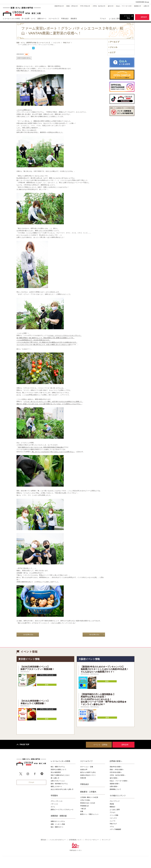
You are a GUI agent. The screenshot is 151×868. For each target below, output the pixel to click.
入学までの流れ (85, 800)
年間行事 (83, 778)
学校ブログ (113, 824)
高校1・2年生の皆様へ (117, 770)
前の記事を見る (94, 635)
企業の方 (146, 6)
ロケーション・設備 (87, 767)
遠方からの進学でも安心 (88, 772)
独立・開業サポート (57, 827)
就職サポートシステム (58, 821)
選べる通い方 (55, 778)
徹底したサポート (56, 786)
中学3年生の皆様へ (116, 772)
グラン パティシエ (57, 801)
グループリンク (115, 801)
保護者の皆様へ (115, 784)
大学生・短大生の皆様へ (117, 775)
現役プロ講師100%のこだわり (60, 775)
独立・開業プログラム (58, 767)
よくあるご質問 (114, 19)
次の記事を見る (28, 635)
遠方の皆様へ (114, 778)
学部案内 (54, 795)
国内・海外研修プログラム (59, 784)
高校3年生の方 (59, 6)
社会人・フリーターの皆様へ (119, 781)
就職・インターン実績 (58, 824)
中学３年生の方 (85, 6)
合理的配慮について (75, 840)
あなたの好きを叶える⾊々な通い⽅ (62, 789)
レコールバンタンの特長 (60, 761)
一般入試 (83, 809)
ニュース (113, 821)
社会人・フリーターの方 (124, 6)
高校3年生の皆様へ (116, 767)
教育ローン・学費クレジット (89, 814)
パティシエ (54, 804)
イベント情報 (114, 815)
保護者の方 (138, 6)
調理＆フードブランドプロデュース (62, 810)
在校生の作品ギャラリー (88, 775)
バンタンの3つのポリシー (58, 840)
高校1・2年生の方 (72, 6)
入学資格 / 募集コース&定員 (89, 797)
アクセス (103, 19)
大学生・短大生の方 (99, 6)
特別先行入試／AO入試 (88, 803)
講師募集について (115, 789)
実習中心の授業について (59, 770)
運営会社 (44, 840)
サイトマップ (106, 840)
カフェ (53, 807)
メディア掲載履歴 (115, 829)
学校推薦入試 (84, 806)
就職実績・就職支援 (59, 816)
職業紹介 (113, 807)
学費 (82, 811)
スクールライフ (86, 761)
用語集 (112, 804)
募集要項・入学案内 (88, 792)
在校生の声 (84, 770)
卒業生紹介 (85, 784)
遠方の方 (111, 6)
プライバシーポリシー (92, 840)
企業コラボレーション (58, 781)
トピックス (113, 818)
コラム (112, 827)
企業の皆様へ (114, 786)
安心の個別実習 (56, 772)
